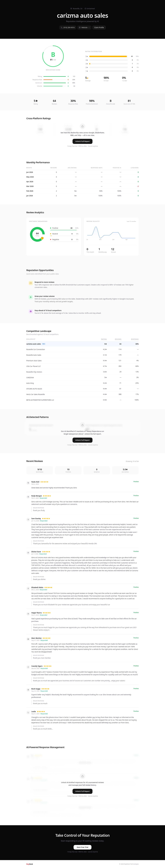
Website (84, 27)
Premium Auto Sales (34, 361)
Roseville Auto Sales (34, 355)
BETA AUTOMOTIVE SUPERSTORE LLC (40, 400)
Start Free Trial (82, 847)
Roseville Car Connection (36, 349)
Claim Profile (99, 27)
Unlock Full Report (82, 141)
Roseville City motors (34, 372)
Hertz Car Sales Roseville (36, 394)
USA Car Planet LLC (34, 366)
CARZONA (30, 377)
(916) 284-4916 (68, 27)
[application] (111, 234)
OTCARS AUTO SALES (34, 389)
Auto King (30, 383)
